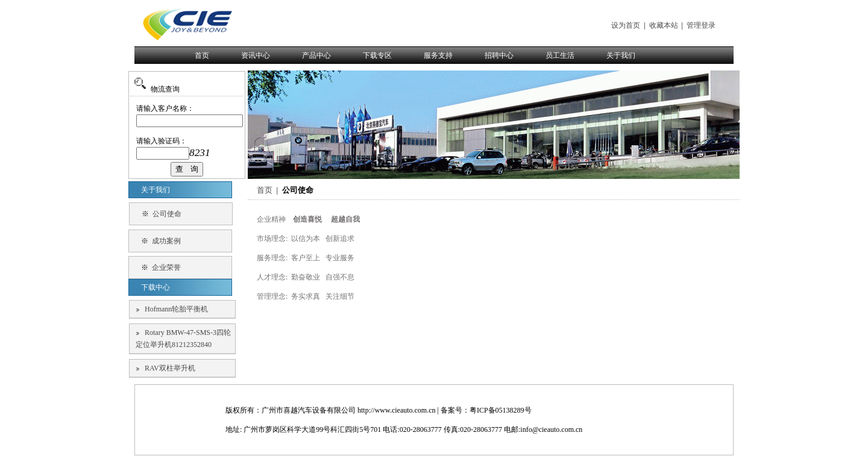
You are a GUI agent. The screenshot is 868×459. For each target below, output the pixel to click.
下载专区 (377, 55)
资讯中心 (256, 55)
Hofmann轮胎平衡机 (176, 309)
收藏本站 (664, 25)
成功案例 (166, 241)
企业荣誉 (166, 267)
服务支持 (438, 55)
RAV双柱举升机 (170, 368)
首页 (202, 55)
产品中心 (316, 55)
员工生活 (560, 55)
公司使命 (167, 214)
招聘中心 (499, 55)
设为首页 (626, 25)
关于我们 (621, 55)
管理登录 (701, 25)
